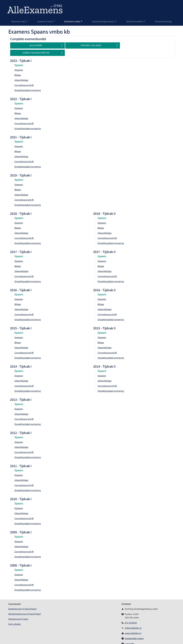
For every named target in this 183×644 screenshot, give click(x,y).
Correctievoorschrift (24, 78)
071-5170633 (131, 615)
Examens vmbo (72, 22)
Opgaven (19, 63)
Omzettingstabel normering (28, 83)
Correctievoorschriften (150, 45)
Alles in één (46, 45)
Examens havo (45, 22)
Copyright (129, 636)
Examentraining (163, 22)
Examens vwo (19, 22)
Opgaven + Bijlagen (98, 45)
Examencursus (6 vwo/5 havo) (22, 602)
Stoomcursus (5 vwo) (18, 612)
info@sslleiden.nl (133, 621)
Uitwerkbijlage (21, 73)
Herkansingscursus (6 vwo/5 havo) (25, 607)
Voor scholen (15, 617)
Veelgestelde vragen (134, 631)
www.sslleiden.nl (133, 626)
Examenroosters (135, 22)
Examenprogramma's (103, 22)
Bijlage (18, 68)
